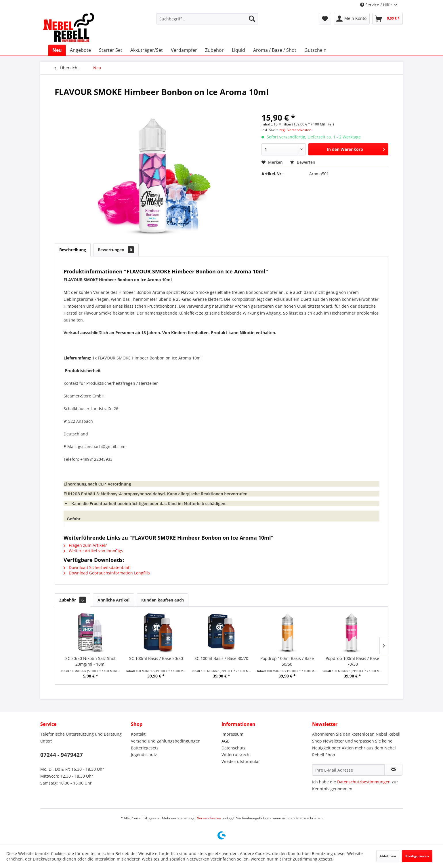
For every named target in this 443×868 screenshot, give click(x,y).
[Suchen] (252, 19)
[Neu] (57, 50)
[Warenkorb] (387, 19)
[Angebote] (80, 50)
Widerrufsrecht (236, 754)
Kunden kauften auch (163, 600)
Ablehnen (388, 856)
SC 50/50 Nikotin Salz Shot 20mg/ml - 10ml (90, 661)
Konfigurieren (417, 856)
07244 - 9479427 (62, 755)
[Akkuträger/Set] (147, 50)
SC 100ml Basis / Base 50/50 (156, 658)
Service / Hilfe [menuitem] (377, 5)
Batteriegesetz (145, 748)
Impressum (232, 734)
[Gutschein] (315, 50)
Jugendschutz (144, 754)
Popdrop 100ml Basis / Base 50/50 (287, 661)
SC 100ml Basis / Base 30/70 (221, 658)
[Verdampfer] (184, 50)
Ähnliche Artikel (113, 600)
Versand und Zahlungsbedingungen (166, 741)
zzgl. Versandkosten (295, 130)
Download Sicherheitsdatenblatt (97, 567)
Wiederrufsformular (241, 761)
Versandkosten (209, 818)
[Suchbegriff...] (207, 19)
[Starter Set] (111, 50)
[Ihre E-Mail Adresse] (348, 770)
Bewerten (303, 162)
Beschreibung (73, 250)
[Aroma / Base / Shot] (275, 50)
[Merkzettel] (325, 19)
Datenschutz (234, 748)
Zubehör (72, 600)
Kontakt (138, 734)
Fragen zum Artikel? (85, 545)
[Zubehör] (214, 50)
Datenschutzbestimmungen (364, 782)
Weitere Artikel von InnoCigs (93, 551)
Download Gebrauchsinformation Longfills (107, 573)
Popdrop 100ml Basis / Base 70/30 (352, 661)
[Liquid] (238, 50)
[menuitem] (207, 19)
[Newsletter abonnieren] (393, 770)
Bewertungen (116, 250)
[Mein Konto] (352, 19)
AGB (226, 741)
